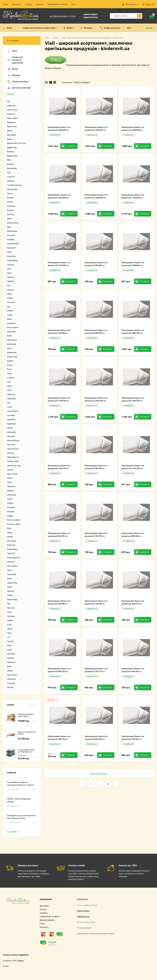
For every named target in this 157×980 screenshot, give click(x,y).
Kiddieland (12, 344)
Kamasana (11, 323)
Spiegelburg (12, 583)
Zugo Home (12, 675)
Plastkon (11, 511)
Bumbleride (12, 168)
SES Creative (12, 566)
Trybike (10, 620)
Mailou (10, 428)
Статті (42, 923)
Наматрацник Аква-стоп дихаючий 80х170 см (59, 670)
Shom (9, 570)
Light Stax (11, 394)
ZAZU (9, 666)
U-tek (9, 625)
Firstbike (11, 239)
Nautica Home (13, 461)
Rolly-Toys (11, 545)
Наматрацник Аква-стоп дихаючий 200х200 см (59, 128)
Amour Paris (12, 110)
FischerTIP (11, 248)
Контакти (44, 927)
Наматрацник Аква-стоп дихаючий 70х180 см (96, 602)
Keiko (9, 336)
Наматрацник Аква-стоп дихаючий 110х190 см (133, 467)
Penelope (11, 507)
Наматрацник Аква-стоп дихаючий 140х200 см (96, 196)
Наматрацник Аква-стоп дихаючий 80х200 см (96, 332)
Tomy (9, 612)
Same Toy (11, 553)
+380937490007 (90, 14)
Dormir (10, 202)
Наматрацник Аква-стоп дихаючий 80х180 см (133, 535)
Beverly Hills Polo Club (17, 143)
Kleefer (10, 361)
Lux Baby (11, 415)
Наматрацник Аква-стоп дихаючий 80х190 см (59, 535)
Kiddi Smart (12, 340)
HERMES (11, 281)
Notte (10, 482)
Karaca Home (13, 327)
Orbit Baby (12, 495)
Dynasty (10, 210)
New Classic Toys (14, 465)
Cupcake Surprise (14, 185)
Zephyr (10, 670)
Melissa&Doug (13, 440)
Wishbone (11, 662)
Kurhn (10, 369)
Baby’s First (12, 126)
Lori (9, 403)
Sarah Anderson (14, 558)
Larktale (11, 377)
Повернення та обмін (57, 4)
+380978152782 (90, 17)
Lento (10, 390)
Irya (9, 306)
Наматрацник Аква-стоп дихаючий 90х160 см (133, 670)
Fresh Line (11, 256)
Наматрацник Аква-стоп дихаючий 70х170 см (96, 670)
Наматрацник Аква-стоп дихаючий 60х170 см (59, 738)
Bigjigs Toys (12, 147)
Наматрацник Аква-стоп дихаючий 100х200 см (133, 264)
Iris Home (11, 302)
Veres (9, 633)
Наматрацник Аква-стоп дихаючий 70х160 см (133, 738)
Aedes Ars (11, 105)
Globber (11, 265)
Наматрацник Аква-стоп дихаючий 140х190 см (133, 399)
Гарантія (40, 4)
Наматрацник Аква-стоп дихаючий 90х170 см (133, 602)
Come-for (11, 177)
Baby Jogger (12, 118)
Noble (10, 478)
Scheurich (11, 562)
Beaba (10, 139)
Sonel (9, 578)
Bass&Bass (12, 135)
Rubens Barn (12, 549)
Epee (9, 227)
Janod (10, 315)
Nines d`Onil (12, 474)
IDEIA (9, 294)
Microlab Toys (13, 449)
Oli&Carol (11, 486)
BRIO (9, 160)
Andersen (11, 114)
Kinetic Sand (12, 357)
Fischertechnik (13, 244)
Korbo (10, 365)
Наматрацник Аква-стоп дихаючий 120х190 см (59, 467)
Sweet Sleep (12, 599)
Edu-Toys (11, 214)
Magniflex (11, 419)
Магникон (12, 679)
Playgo (10, 516)
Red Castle (12, 541)
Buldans (10, 164)
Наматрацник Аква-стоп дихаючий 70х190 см (96, 535)
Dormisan (11, 206)
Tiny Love (11, 608)
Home (5, 4)
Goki (9, 269)
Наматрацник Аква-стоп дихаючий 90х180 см (59, 602)
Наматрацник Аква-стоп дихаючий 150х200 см (133, 196)
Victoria (10, 641)
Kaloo (10, 319)
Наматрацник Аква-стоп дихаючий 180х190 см (133, 332)
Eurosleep (11, 235)
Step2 (10, 587)
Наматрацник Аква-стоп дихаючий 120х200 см (59, 264)
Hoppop (11, 290)
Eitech (10, 218)
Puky (9, 528)
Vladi (9, 645)
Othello (10, 503)
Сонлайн (11, 683)
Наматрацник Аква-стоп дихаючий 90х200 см (96, 264)
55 (108, 784)
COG (9, 172)
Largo (10, 373)
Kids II (10, 348)
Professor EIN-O (14, 524)
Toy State (11, 616)
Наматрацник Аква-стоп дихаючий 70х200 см (59, 332)
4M (8, 101)
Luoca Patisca (13, 411)
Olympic (11, 491)
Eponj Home (12, 231)
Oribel (10, 499)
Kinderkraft (12, 352)
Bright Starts (12, 156)
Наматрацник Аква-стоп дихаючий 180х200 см (133, 128)
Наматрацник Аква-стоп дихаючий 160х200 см (59, 196)
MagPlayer (12, 424)
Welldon (11, 658)
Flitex (9, 252)
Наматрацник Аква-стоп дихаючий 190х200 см (96, 128)
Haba (9, 273)
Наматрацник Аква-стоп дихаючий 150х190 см (59, 399)
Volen (10, 650)
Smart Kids (12, 574)
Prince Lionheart (14, 520)
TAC (9, 604)
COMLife (11, 181)
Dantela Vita (12, 189)
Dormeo (11, 198)
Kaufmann (11, 332)
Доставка (17, 4)
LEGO (9, 386)
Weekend (11, 654)
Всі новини (13, 832)
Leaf (9, 382)
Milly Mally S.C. (13, 457)
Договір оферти (47, 920)
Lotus (9, 407)
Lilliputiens (12, 398)
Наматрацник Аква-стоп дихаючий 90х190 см (96, 467)
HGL (9, 285)
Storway (11, 591)
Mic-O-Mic (11, 444)
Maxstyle (11, 436)
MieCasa (11, 453)
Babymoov (12, 122)
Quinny (10, 537)
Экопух (10, 687)
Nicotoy (10, 470)
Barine (10, 131)
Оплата (28, 4)
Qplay (10, 532)
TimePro (21, 960)
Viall (9, 637)
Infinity (10, 298)
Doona (10, 193)
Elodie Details (13, 223)
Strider (10, 595)
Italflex (10, 311)
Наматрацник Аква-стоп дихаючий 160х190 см (96, 399)
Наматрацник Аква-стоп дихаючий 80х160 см (96, 738)
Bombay (11, 151)
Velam (10, 629)
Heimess (11, 277)
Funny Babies (13, 260)
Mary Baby (11, 432)
